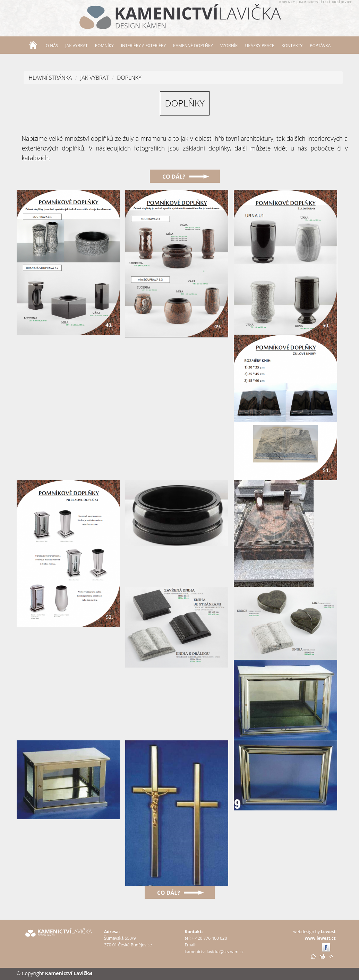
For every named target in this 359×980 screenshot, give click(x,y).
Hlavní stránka (50, 78)
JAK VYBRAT (94, 78)
